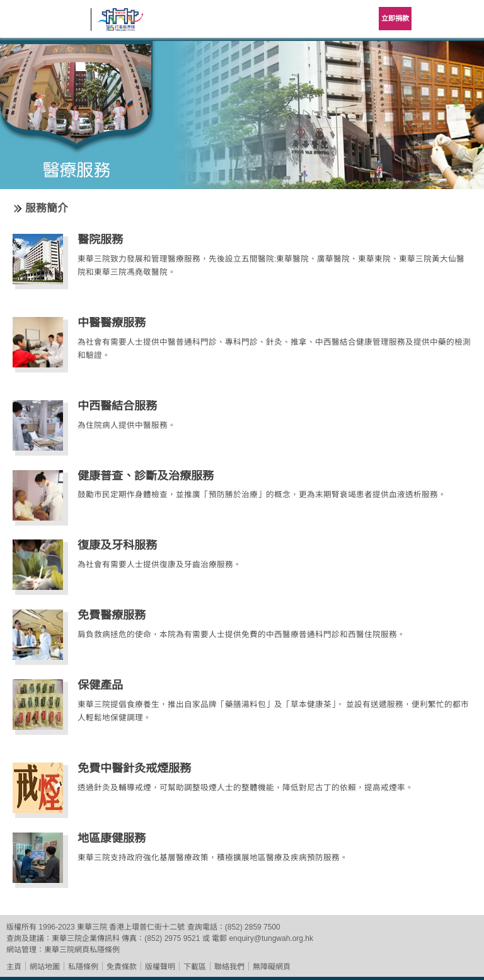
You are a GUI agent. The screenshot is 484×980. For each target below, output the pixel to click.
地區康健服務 (112, 838)
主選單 (465, 19)
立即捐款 (395, 18)
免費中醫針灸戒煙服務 (134, 768)
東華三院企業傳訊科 (86, 938)
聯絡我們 (229, 967)
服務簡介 (47, 208)
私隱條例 (83, 967)
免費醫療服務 (112, 615)
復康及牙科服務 (117, 545)
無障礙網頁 (272, 967)
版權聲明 (160, 967)
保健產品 (100, 685)
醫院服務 (100, 239)
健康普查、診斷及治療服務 (146, 476)
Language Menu (434, 19)
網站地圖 (45, 967)
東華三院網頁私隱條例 (82, 950)
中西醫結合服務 (117, 406)
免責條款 (122, 967)
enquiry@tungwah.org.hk (271, 938)
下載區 (195, 967)
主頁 (14, 967)
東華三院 (45, 23)
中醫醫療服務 (112, 323)
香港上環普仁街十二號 (147, 927)
